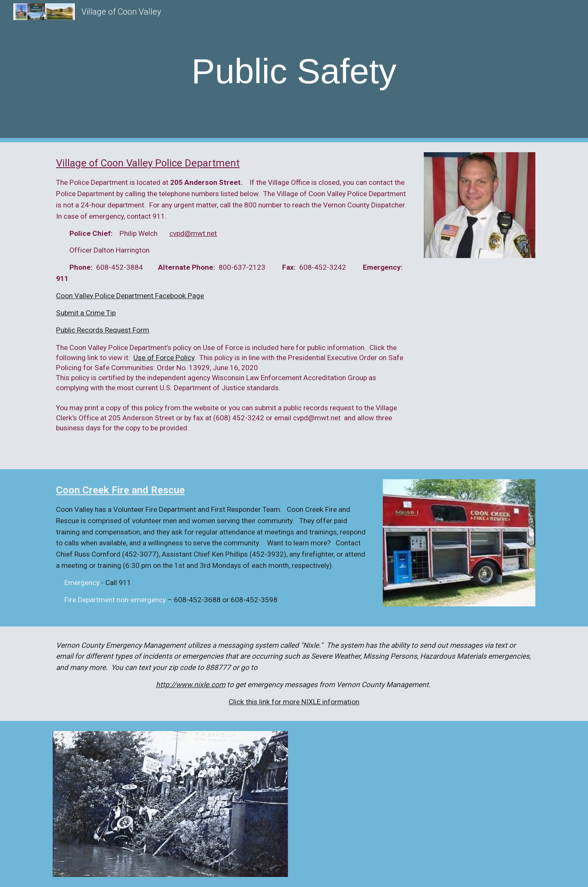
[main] (294, 71)
